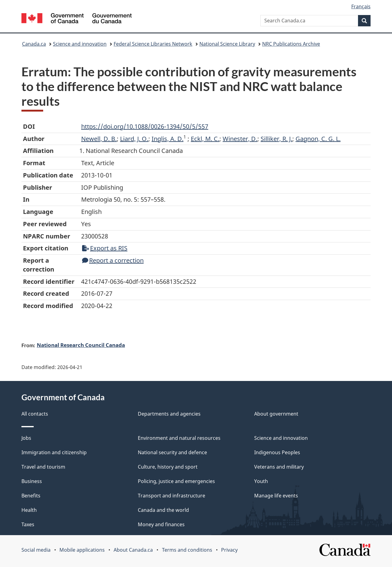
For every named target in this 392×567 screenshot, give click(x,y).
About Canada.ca (133, 550)
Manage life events (276, 496)
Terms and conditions (187, 550)
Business (32, 481)
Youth (261, 481)
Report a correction (113, 260)
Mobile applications (82, 550)
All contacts (35, 414)
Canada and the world (163, 510)
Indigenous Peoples (277, 452)
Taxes (28, 524)
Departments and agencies (169, 414)
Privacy (229, 550)
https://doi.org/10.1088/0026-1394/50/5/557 (145, 126)
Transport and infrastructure (171, 496)
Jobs (26, 438)
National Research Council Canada (81, 345)
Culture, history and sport (168, 467)
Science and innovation (80, 44)
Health (29, 510)
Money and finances (161, 524)
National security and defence (172, 452)
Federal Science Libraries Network (153, 44)
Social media (36, 550)
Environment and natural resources (179, 438)
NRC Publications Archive (291, 44)
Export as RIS (105, 248)
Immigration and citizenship (54, 452)
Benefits (31, 496)
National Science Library (227, 44)
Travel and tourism (43, 467)
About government (276, 414)
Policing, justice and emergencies (176, 481)
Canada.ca (34, 44)
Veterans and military (279, 467)
